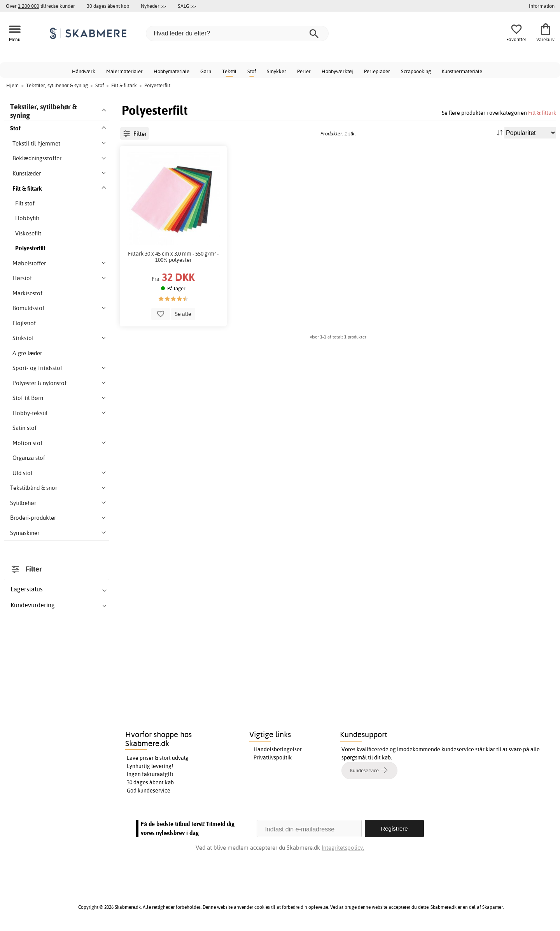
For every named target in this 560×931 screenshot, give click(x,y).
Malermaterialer (124, 71)
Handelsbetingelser (278, 749)
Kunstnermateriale (462, 71)
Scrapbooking (416, 71)
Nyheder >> (153, 6)
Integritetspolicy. (343, 848)
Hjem (12, 85)
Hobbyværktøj (337, 71)
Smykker (276, 71)
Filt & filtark (542, 113)
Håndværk (84, 71)
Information (542, 6)
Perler (304, 71)
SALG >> (187, 6)
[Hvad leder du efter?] (237, 33)
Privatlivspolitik (273, 757)
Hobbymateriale (171, 71)
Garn (206, 71)
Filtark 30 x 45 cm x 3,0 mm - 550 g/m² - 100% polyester (173, 257)
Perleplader (377, 71)
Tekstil (229, 71)
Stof (252, 71)
